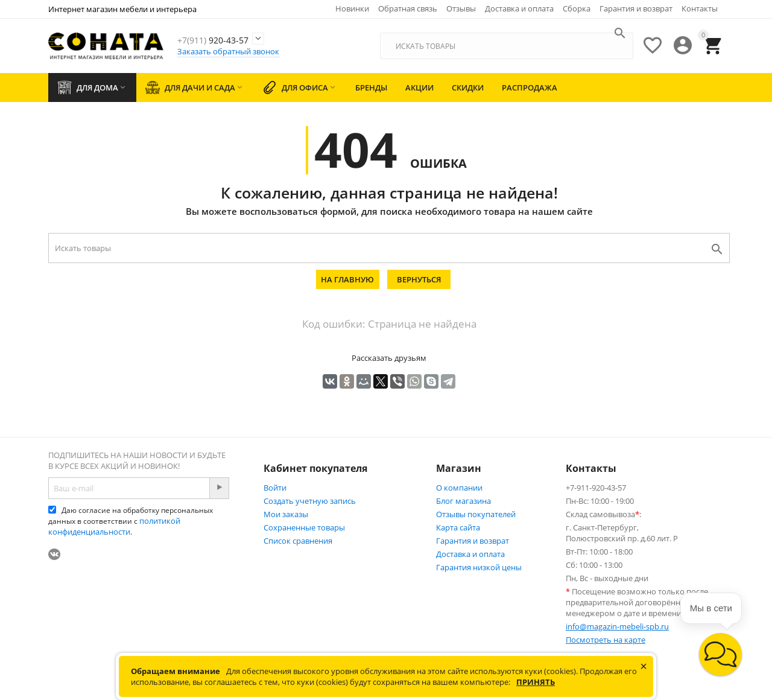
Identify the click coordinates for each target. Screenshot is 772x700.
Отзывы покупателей (476, 514)
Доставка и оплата (519, 8)
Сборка (577, 8)
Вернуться (419, 279)
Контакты (700, 8)
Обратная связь (408, 8)
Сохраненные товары (304, 527)
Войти (275, 488)
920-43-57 (235, 39)
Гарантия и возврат (636, 8)
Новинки (352, 8)
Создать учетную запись (310, 501)
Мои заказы (286, 514)
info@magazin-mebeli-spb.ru (617, 626)
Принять (536, 682)
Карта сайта (458, 527)
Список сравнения (298, 541)
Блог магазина (464, 501)
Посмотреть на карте (606, 640)
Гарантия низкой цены (479, 567)
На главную (347, 279)
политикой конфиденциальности (114, 526)
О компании (459, 488)
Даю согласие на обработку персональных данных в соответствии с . (131, 521)
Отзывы (461, 8)
